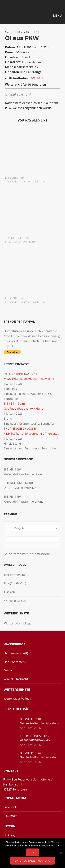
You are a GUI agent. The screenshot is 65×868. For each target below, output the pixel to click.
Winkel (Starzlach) (16, 601)
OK (32, 852)
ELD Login (10, 835)
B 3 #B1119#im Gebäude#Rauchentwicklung (24, 472)
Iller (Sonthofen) (15, 583)
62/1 (40, 78)
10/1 (32, 78)
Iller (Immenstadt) (16, 575)
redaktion (38, 32)
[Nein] (61, 853)
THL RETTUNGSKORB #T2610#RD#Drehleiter (20, 485)
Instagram (11, 816)
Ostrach (10, 592)
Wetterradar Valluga (18, 623)
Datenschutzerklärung (32, 861)
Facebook (10, 807)
